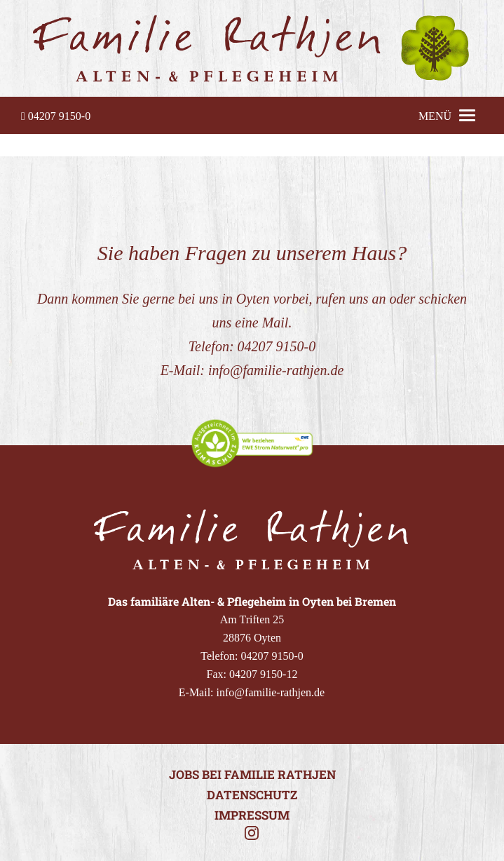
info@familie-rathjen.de (276, 370)
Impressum (252, 815)
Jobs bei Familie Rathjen (252, 774)
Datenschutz (252, 795)
